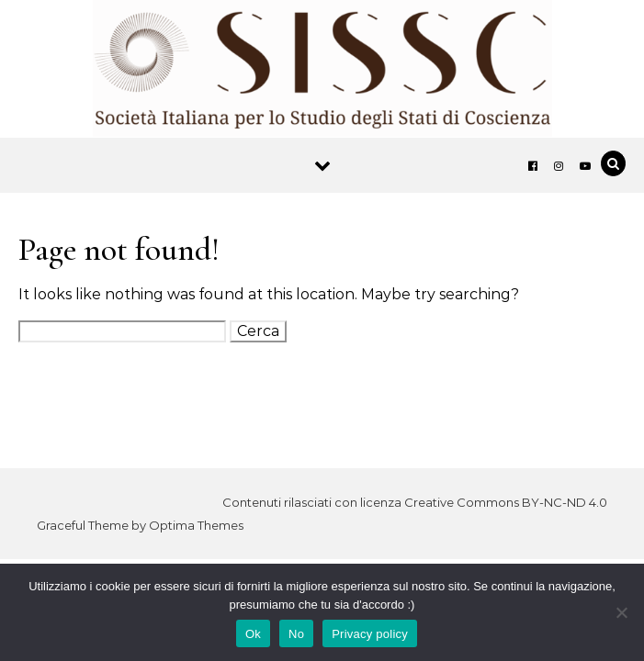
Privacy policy (370, 634)
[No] (621, 612)
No (296, 634)
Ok (253, 634)
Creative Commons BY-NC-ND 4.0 (506, 502)
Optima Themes (196, 525)
